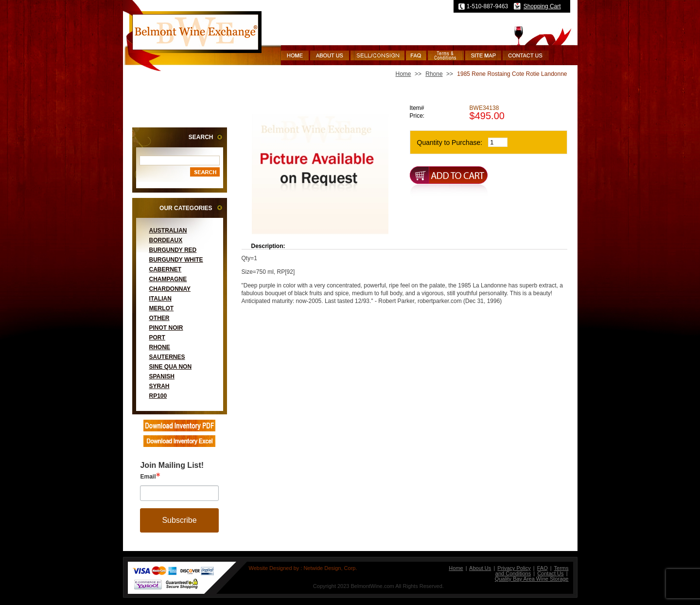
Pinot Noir (166, 328)
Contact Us (550, 573)
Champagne (168, 279)
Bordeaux (166, 240)
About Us (480, 568)
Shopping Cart (542, 6)
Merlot (162, 308)
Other (159, 318)
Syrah (159, 386)
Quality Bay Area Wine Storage (532, 579)
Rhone (160, 347)
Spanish (162, 376)
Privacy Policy (514, 568)
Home (403, 74)
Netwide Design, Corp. (330, 568)
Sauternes (167, 357)
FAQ (542, 568)
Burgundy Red (173, 250)
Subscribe (179, 520)
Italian (160, 299)
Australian (168, 231)
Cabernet (166, 269)
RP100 (158, 396)
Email (148, 477)
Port (157, 338)
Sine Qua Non (171, 367)
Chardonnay (170, 289)
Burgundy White (176, 260)
